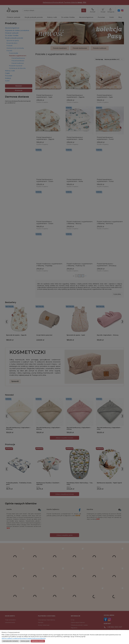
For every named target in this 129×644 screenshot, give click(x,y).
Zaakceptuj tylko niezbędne (10, 641)
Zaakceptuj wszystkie (38, 641)
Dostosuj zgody (25, 641)
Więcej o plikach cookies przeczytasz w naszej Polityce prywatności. (24, 638)
